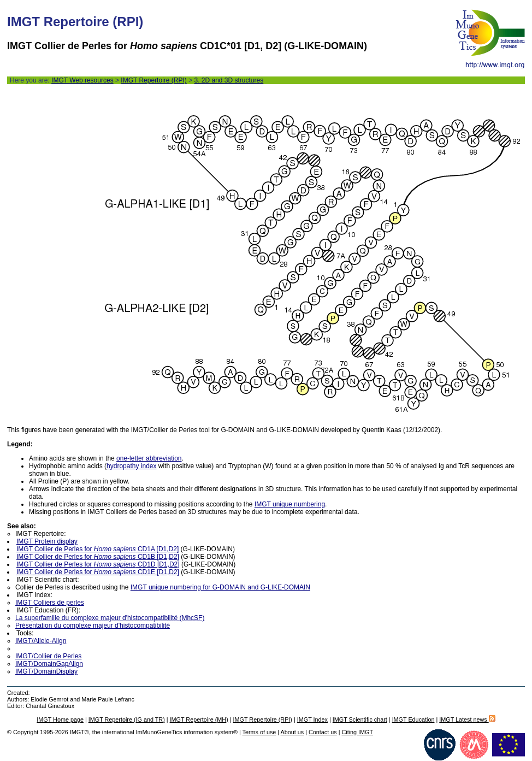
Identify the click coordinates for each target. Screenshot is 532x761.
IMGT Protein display (47, 541)
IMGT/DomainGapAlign (49, 664)
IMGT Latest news (467, 719)
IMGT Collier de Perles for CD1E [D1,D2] (98, 572)
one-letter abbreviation (149, 458)
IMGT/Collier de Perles (48, 656)
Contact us (323, 732)
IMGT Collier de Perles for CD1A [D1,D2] (97, 549)
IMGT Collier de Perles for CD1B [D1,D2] (98, 557)
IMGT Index (312, 719)
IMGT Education (413, 719)
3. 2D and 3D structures (229, 80)
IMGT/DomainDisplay (46, 671)
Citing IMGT (357, 732)
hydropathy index (131, 466)
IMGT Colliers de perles (50, 603)
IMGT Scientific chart (360, 719)
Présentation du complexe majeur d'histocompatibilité (93, 626)
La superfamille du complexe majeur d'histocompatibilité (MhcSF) (110, 618)
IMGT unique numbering (290, 504)
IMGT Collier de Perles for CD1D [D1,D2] (98, 564)
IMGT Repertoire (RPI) (153, 80)
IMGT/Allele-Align (41, 641)
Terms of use (259, 732)
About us (292, 732)
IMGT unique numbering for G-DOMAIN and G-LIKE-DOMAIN (220, 587)
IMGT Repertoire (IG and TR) (127, 719)
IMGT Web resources (82, 80)
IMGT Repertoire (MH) (199, 719)
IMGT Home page (60, 719)
